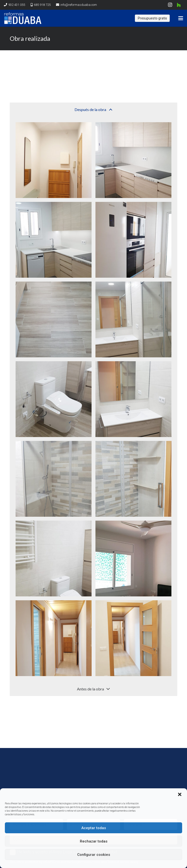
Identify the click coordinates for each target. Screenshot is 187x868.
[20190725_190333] (133, 559)
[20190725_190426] (54, 559)
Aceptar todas (94, 828)
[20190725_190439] (54, 479)
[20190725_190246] (133, 240)
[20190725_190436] (133, 399)
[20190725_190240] (133, 160)
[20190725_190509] (54, 319)
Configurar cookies (94, 855)
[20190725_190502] (54, 240)
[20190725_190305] (133, 319)
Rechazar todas (94, 841)
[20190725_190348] (133, 638)
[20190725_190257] (54, 399)
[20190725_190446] (133, 479)
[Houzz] (179, 5)
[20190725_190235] (54, 160)
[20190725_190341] (54, 638)
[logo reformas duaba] (23, 18)
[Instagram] (170, 5)
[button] (180, 794)
